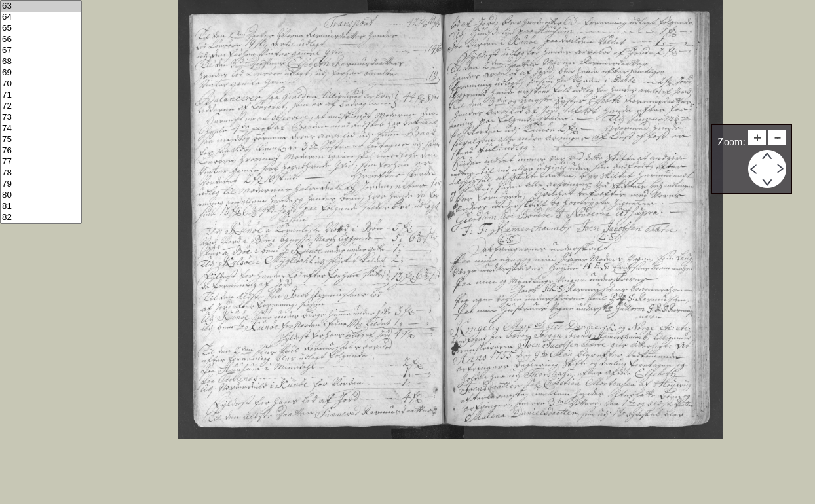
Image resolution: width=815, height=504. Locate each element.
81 (41, 207)
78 (41, 173)
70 (41, 84)
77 (41, 162)
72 (41, 106)
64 (41, 17)
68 (41, 62)
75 (41, 140)
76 (41, 151)
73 (41, 117)
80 (41, 195)
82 (41, 218)
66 (41, 40)
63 (41, 6)
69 (41, 73)
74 (41, 129)
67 (41, 51)
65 (41, 28)
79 (41, 184)
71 (41, 95)
